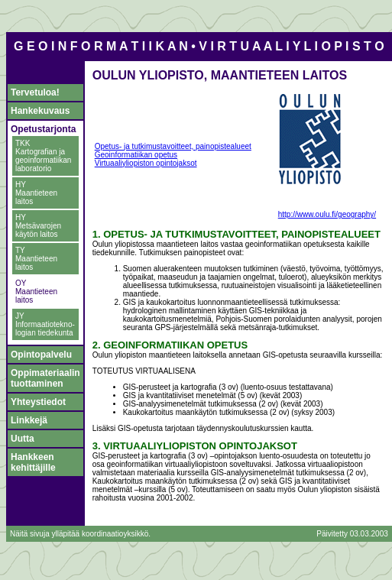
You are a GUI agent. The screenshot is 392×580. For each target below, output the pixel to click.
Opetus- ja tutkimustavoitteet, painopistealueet (173, 146)
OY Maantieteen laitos (36, 292)
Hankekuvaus (40, 111)
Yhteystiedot (38, 402)
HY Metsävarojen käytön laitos (38, 226)
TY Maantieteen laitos (36, 259)
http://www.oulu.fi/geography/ (327, 214)
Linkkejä (29, 420)
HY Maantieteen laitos (36, 193)
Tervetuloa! (35, 92)
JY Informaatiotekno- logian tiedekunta (45, 324)
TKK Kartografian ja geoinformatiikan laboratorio (43, 156)
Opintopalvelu (41, 355)
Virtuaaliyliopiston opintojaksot (146, 163)
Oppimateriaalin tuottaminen (45, 378)
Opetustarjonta (43, 129)
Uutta (23, 439)
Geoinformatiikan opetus (136, 155)
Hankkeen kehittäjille (33, 462)
